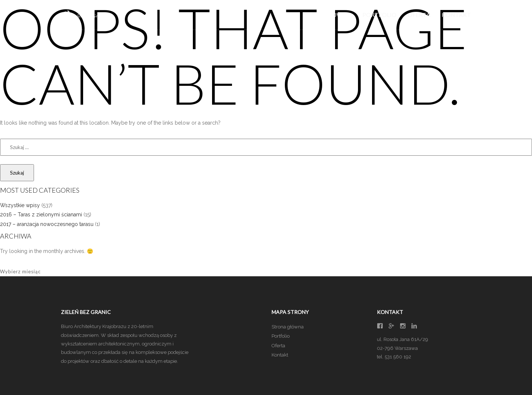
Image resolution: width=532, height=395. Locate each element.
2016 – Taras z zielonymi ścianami (41, 215)
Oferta (419, 15)
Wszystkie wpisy (20, 205)
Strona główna (288, 327)
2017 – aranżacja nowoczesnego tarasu (47, 224)
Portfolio (379, 15)
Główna (338, 15)
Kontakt (456, 15)
